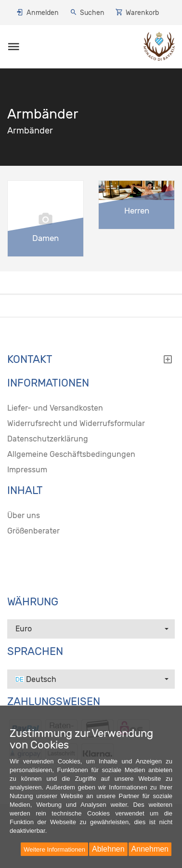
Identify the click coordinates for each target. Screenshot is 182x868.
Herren (137, 211)
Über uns (24, 515)
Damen (45, 238)
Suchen (92, 13)
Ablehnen (108, 849)
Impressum (27, 470)
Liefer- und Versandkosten (55, 408)
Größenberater (33, 531)
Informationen (48, 383)
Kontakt (90, 360)
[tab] (91, 362)
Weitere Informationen (54, 849)
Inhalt (25, 491)
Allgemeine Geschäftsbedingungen (71, 454)
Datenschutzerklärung (48, 439)
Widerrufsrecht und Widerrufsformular (76, 423)
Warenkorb (142, 13)
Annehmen (150, 849)
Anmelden (43, 13)
